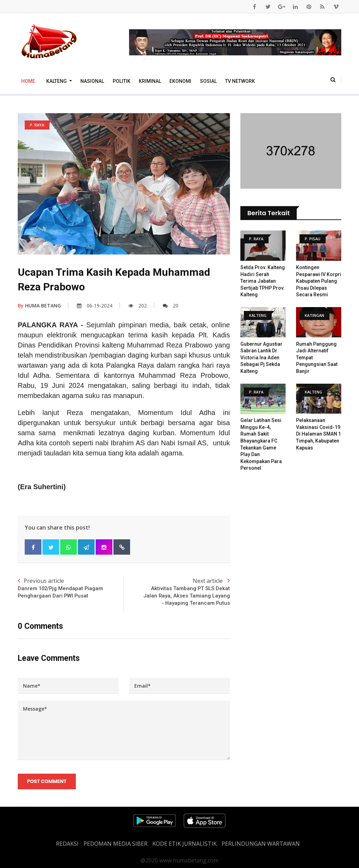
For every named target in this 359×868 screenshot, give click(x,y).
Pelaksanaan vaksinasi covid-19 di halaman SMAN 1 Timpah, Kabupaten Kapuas (318, 434)
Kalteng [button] (57, 81)
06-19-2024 (95, 306)
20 (171, 306)
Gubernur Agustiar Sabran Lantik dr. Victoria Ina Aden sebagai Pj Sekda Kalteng (261, 358)
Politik (122, 81)
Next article (177, 592)
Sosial (208, 81)
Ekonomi (180, 81)
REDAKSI (67, 844)
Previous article (71, 588)
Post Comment (47, 782)
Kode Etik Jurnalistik (185, 844)
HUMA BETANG (39, 306)
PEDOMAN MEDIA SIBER (115, 844)
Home (28, 81)
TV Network (240, 81)
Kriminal (150, 81)
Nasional (92, 81)
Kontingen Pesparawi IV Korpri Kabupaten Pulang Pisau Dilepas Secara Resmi (319, 281)
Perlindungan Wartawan (261, 844)
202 (138, 306)
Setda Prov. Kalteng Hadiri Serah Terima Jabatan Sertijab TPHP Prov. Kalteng (263, 281)
